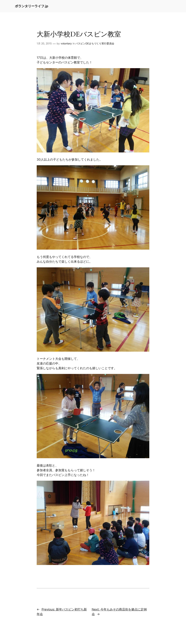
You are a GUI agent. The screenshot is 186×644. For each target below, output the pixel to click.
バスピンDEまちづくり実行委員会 (95, 43)
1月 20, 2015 (44, 43)
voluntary (66, 43)
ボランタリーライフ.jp (32, 6)
